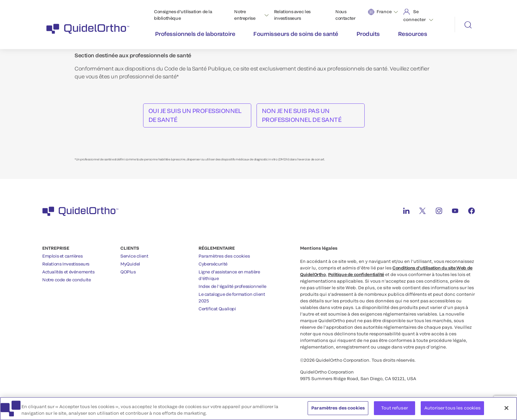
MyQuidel (130, 264)
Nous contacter (345, 15)
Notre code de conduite (66, 280)
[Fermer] (506, 409)
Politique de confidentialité (356, 274)
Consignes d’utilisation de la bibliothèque (183, 15)
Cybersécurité (213, 264)
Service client (134, 256)
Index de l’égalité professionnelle (232, 286)
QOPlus (128, 272)
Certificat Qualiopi (217, 309)
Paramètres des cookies (224, 256)
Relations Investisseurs (66, 264)
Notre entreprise (245, 15)
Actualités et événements (68, 272)
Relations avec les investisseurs (292, 15)
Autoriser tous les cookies (452, 409)
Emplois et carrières (62, 256)
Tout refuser (395, 409)
